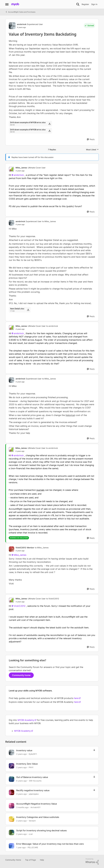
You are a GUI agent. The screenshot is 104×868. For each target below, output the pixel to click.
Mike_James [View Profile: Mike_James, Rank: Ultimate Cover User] (21, 168)
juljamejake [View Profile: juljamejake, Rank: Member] (34, 794)
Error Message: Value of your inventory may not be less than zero (50, 844)
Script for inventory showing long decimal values (42, 830)
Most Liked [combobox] (92, 150)
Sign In (94, 4)
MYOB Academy (26, 720)
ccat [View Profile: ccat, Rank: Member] (31, 834)
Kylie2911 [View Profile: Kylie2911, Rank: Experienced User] (33, 754)
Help (42, 860)
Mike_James (20, 555)
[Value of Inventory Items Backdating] (31, 171)
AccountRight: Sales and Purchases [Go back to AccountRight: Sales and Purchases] (20, 12)
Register (85, 4)
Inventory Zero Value (27, 764)
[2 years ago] (21, 754)
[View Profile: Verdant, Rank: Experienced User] (12, 819)
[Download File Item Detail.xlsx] (28, 310)
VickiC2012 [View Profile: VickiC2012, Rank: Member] (21, 548)
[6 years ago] (22, 781)
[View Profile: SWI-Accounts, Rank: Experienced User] (12, 779)
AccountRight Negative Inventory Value (37, 804)
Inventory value (24, 750)
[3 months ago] (22, 807)
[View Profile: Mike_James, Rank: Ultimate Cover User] (12, 169)
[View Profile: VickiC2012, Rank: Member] (12, 549)
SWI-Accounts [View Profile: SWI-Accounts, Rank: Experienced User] (35, 781)
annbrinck (19, 175)
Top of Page (30, 860)
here (76, 698)
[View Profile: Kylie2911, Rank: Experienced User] (12, 752)
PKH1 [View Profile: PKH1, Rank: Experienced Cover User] (31, 767)
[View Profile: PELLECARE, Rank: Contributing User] (12, 846)
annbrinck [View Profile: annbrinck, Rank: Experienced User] (22, 24)
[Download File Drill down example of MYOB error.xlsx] (49, 124)
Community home (21, 675)
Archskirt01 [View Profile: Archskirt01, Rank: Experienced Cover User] (35, 807)
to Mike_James (49, 221)
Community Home (13, 860)
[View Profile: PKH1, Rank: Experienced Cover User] (12, 766)
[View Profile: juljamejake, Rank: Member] (12, 792)
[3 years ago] (22, 794)
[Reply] (91, 139)
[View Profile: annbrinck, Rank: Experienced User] (12, 26)
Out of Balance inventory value (32, 777)
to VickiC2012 (53, 599)
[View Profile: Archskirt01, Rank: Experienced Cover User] (12, 806)
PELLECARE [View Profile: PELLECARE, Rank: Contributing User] (33, 847)
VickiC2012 (20, 606)
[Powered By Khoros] (92, 862)
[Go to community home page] (15, 4)
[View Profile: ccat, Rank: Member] (12, 832)
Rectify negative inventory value (33, 790)
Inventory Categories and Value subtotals (38, 817)
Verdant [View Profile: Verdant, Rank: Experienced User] (32, 821)
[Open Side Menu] (7, 4)
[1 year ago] (21, 847)
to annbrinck (52, 326)
